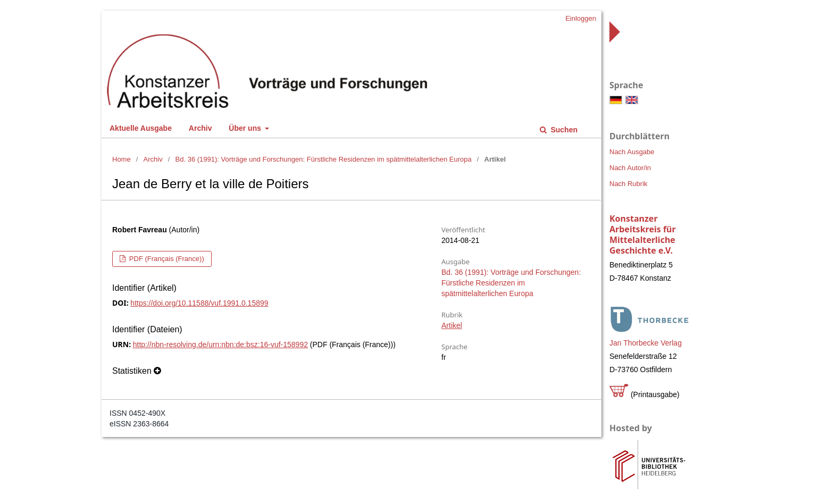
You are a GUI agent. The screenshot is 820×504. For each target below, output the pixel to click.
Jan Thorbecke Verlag (646, 343)
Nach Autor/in (630, 168)
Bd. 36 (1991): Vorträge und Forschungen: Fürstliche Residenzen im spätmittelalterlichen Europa (324, 159)
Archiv (200, 128)
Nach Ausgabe (632, 152)
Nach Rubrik (629, 184)
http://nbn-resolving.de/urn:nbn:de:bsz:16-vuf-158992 (220, 345)
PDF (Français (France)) (165, 259)
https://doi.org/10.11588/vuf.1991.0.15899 (199, 303)
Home (122, 159)
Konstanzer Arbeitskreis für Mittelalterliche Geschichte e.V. (643, 234)
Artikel (452, 325)
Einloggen (581, 18)
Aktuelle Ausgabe (141, 128)
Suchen (563, 130)
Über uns (246, 128)
